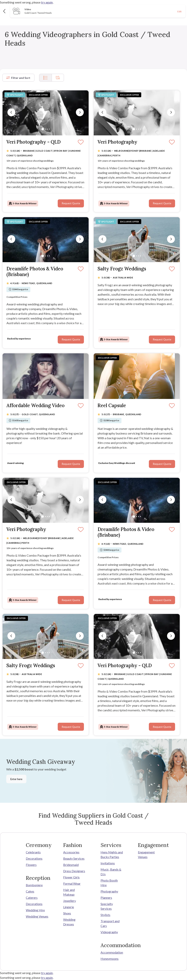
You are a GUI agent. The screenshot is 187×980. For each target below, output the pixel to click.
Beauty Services (74, 858)
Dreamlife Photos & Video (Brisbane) (35, 272)
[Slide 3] (47, 129)
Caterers (32, 898)
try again (47, 2)
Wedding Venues (37, 916)
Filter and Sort (18, 78)
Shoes (67, 913)
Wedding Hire (35, 910)
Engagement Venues (146, 854)
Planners (106, 898)
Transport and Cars (110, 923)
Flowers (31, 865)
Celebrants (33, 852)
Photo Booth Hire (109, 883)
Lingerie (69, 907)
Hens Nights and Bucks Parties (112, 854)
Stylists (105, 915)
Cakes (30, 891)
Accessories (71, 852)
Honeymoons (110, 959)
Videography (109, 932)
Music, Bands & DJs (111, 872)
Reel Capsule (112, 406)
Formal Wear (72, 883)
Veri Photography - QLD (34, 142)
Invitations (108, 863)
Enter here (16, 779)
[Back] (5, 11)
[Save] (81, 142)
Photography (109, 891)
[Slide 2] (45, 129)
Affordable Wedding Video (36, 406)
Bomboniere (34, 885)
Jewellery (70, 901)
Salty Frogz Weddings (122, 269)
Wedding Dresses (69, 922)
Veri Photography (117, 142)
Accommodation (112, 952)
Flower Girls (71, 877)
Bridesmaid (71, 865)
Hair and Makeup (69, 892)
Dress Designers (74, 871)
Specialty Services (107, 906)
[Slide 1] (43, 129)
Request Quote (71, 203)
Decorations (34, 858)
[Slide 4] (49, 129)
